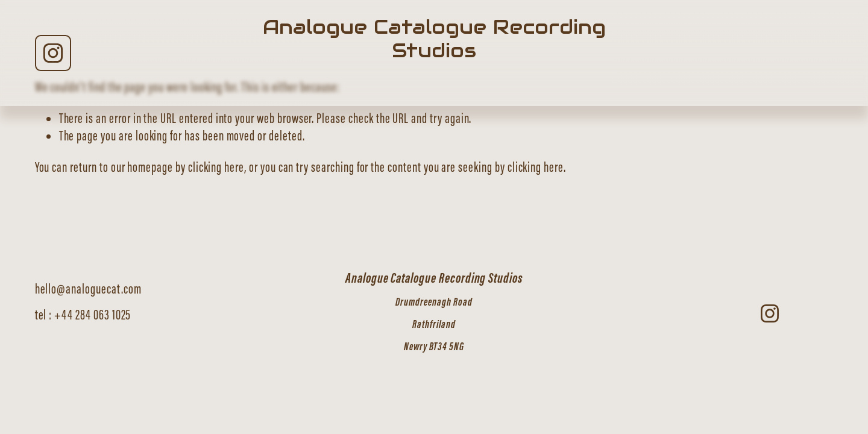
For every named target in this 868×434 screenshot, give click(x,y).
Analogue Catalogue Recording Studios (434, 39)
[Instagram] (53, 53)
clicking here (216, 167)
